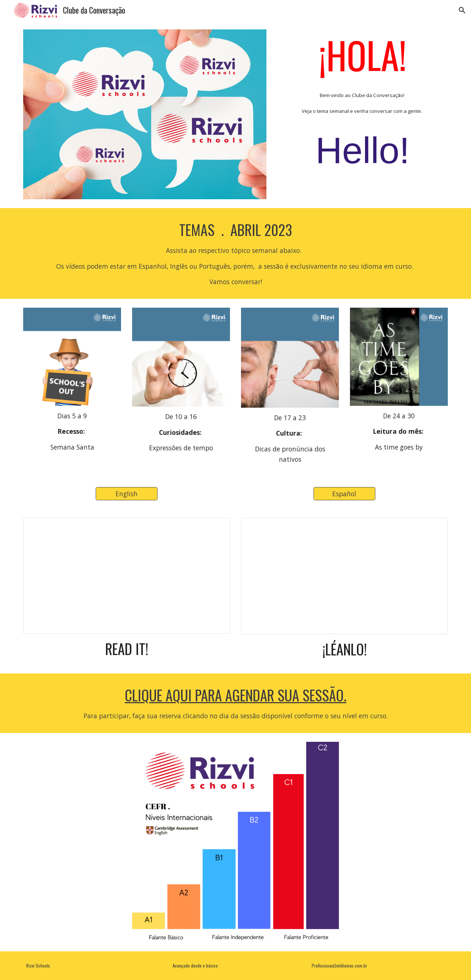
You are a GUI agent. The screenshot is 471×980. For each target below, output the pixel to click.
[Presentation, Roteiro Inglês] (127, 576)
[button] (462, 10)
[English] (127, 494)
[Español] (344, 494)
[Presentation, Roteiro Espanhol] (344, 576)
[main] (362, 106)
